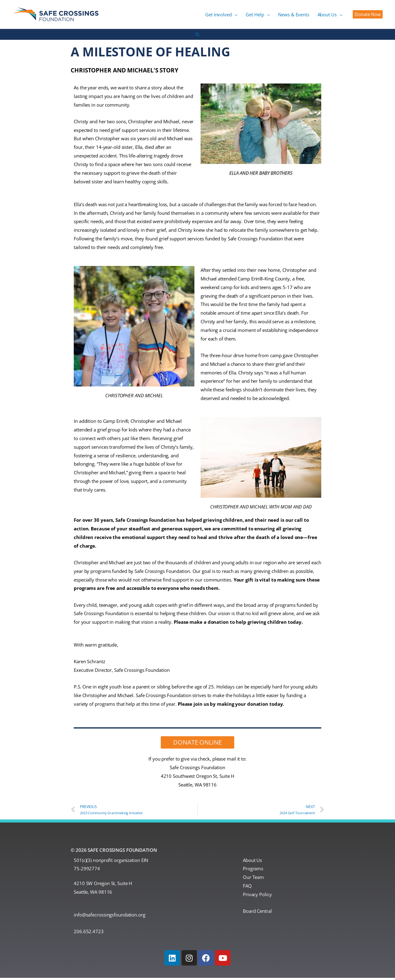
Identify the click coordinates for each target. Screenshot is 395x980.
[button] (242, 15)
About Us (252, 862)
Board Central (257, 913)
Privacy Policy (257, 896)
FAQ (247, 888)
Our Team (253, 879)
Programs (253, 871)
